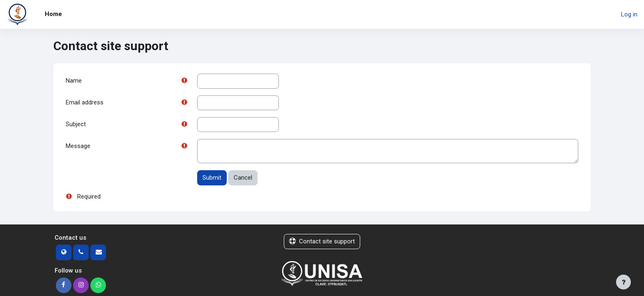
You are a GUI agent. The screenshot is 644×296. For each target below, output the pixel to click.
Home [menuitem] (53, 14)
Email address (85, 103)
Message (78, 147)
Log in (629, 14)
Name (74, 81)
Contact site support (322, 243)
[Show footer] (623, 282)
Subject (76, 125)
